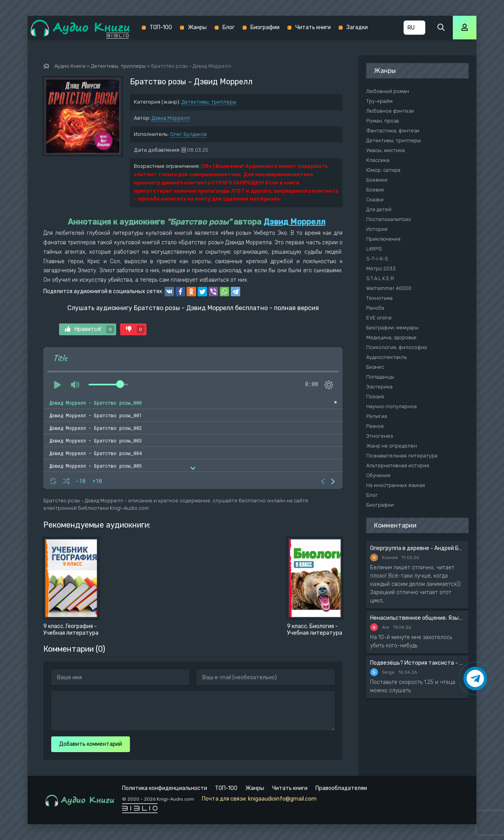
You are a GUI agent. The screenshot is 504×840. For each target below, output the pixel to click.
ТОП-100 (161, 27)
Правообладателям (341, 788)
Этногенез (379, 436)
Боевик (375, 190)
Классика (378, 160)
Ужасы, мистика (385, 150)
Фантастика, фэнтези (393, 131)
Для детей (379, 209)
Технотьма (379, 298)
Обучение (378, 475)
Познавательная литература (402, 456)
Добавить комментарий (91, 744)
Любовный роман (388, 91)
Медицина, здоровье (391, 337)
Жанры (197, 27)
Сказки (375, 200)
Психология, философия (397, 347)
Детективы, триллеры (209, 102)
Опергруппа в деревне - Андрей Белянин (417, 548)
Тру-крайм (379, 101)
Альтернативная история (398, 466)
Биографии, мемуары (392, 328)
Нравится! (90, 329)
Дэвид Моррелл (171, 118)
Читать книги (313, 27)
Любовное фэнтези (390, 111)
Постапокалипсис (389, 219)
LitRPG (374, 249)
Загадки (357, 27)
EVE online (379, 318)
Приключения (383, 239)
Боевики (377, 180)
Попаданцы (380, 377)
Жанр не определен (392, 446)
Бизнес (375, 367)
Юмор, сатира (383, 170)
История (377, 229)
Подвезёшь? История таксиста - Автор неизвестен (417, 663)
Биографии (265, 27)
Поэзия (375, 397)
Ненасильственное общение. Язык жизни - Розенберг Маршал (417, 618)
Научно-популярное (392, 406)
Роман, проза (383, 121)
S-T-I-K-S (377, 259)
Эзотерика (379, 387)
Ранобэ (375, 308)
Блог (229, 27)
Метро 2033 (381, 269)
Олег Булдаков (188, 134)
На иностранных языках (396, 485)
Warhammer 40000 (389, 288)
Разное (375, 426)
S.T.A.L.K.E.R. (381, 278)
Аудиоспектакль (386, 357)
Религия (377, 416)
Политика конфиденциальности (165, 788)
